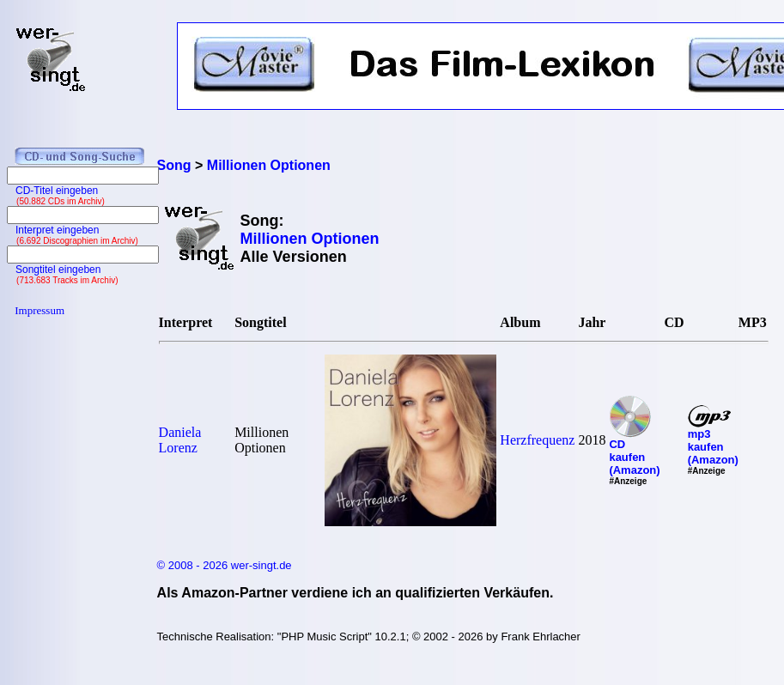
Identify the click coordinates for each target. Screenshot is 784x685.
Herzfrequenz (537, 440)
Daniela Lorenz (180, 440)
